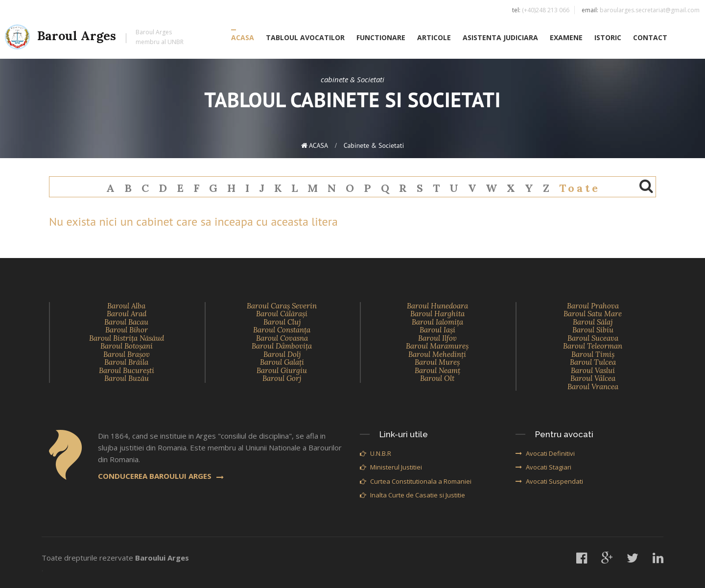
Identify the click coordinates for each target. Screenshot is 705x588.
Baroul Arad (127, 314)
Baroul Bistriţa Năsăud (127, 338)
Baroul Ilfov (437, 338)
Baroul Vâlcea (593, 378)
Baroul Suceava (593, 338)
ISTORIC (608, 37)
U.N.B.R (376, 453)
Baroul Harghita (437, 314)
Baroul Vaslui (593, 370)
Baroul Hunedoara (437, 306)
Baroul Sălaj (593, 322)
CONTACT (650, 37)
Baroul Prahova (593, 306)
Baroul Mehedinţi (437, 354)
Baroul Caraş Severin (282, 306)
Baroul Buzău (127, 378)
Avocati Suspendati (549, 481)
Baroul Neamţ (437, 370)
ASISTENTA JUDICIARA (500, 37)
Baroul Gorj (282, 378)
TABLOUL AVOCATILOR (305, 37)
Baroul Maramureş (437, 346)
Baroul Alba (126, 306)
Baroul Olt (437, 378)
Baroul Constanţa (282, 330)
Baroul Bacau (126, 322)
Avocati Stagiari (543, 467)
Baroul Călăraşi (282, 314)
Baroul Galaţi (282, 362)
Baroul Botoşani (127, 346)
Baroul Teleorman (593, 346)
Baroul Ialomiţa (437, 322)
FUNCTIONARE (381, 37)
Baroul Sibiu (593, 330)
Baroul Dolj (282, 354)
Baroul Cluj (282, 322)
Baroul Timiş (593, 354)
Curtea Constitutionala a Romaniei (416, 481)
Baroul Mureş (437, 362)
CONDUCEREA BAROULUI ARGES (161, 476)
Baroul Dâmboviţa (282, 346)
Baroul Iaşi (437, 330)
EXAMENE (566, 37)
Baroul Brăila (126, 362)
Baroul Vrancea (593, 387)
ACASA (243, 37)
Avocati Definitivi (545, 453)
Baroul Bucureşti (127, 370)
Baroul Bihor (127, 330)
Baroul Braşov (127, 354)
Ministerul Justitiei (391, 467)
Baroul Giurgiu (282, 370)
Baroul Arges (94, 37)
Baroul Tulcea (593, 362)
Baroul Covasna (282, 338)
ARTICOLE (434, 37)
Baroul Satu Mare (593, 314)
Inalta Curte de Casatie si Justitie (412, 495)
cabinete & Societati (374, 145)
